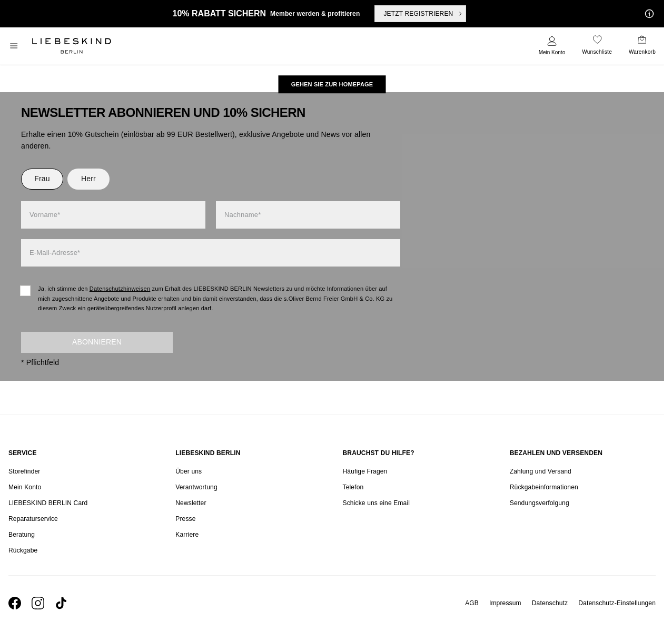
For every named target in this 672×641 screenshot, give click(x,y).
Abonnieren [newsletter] (97, 342)
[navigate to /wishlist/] (597, 46)
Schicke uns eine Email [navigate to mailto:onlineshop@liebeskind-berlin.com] (377, 503)
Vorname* (45, 215)
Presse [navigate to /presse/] (185, 519)
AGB (472, 603)
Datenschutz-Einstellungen (617, 603)
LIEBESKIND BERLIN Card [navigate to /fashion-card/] (48, 503)
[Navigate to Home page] (72, 46)
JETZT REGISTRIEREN (423, 14)
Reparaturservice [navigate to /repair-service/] (33, 519)
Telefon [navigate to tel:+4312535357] (353, 487)
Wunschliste (597, 52)
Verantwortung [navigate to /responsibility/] (196, 487)
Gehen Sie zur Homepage (332, 84)
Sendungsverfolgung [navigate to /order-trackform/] (540, 503)
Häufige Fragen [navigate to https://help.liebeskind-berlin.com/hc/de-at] (365, 471)
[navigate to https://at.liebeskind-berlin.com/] (332, 84)
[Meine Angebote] (647, 14)
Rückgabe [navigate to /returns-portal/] (23, 550)
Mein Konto (552, 52)
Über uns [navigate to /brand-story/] (189, 471)
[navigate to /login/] (552, 46)
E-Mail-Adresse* (55, 253)
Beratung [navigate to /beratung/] (22, 535)
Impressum (505, 603)
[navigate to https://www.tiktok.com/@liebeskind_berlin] (61, 603)
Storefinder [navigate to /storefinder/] (24, 471)
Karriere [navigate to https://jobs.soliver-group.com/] (187, 535)
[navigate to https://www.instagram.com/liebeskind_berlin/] (38, 603)
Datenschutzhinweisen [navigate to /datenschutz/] (120, 289)
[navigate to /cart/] (642, 46)
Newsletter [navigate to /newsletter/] (191, 503)
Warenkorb (642, 52)
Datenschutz (550, 603)
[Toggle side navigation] (14, 46)
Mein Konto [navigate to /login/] (25, 487)
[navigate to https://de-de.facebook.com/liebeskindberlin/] (15, 603)
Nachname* (243, 215)
